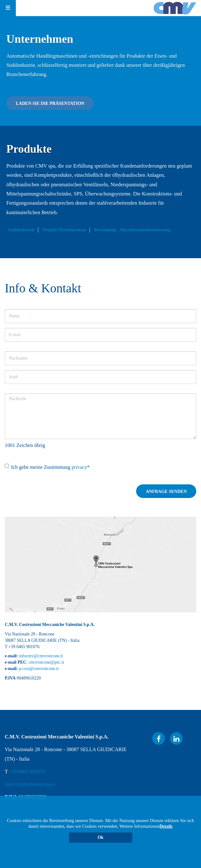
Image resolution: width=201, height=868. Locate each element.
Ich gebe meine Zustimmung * (47, 467)
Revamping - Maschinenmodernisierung (132, 230)
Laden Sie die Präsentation (50, 103)
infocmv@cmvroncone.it (41, 656)
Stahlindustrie (21, 230)
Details (166, 826)
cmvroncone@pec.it (46, 662)
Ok (100, 837)
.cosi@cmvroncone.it (40, 669)
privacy (79, 467)
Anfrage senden (166, 491)
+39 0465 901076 (27, 772)
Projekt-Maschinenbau (64, 230)
